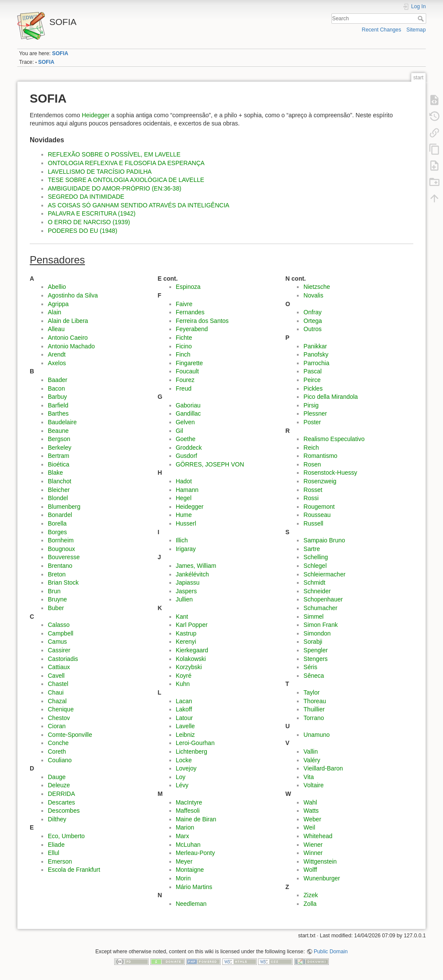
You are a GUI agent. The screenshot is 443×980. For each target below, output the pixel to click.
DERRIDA (61, 794)
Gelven (185, 422)
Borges (57, 532)
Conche (58, 743)
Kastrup (186, 633)
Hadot (184, 481)
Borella (57, 523)
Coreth (57, 751)
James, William (196, 566)
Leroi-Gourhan (195, 743)
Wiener (313, 845)
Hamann (187, 490)
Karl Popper (192, 625)
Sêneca (314, 676)
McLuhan (188, 845)
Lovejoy (186, 768)
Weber (312, 819)
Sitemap (416, 30)
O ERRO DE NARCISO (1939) (89, 222)
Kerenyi (186, 642)
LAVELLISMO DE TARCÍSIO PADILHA (100, 172)
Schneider (317, 591)
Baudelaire (62, 422)
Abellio (57, 287)
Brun (54, 591)
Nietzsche (317, 287)
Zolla (310, 904)
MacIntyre (189, 802)
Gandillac (188, 413)
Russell (313, 523)
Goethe (186, 439)
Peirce (312, 380)
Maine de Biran (196, 819)
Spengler (315, 650)
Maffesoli (188, 811)
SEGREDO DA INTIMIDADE (86, 197)
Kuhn (183, 684)
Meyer (184, 861)
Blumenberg (64, 507)
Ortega (313, 321)
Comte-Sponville (70, 735)
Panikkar (315, 346)
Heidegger (96, 115)
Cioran (57, 726)
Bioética (59, 464)
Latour (184, 718)
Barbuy (57, 397)
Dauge (57, 777)
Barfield (58, 405)
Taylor (311, 692)
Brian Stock (63, 582)
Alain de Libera (68, 321)
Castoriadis (63, 659)
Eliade (56, 845)
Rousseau (317, 515)
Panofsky (316, 354)
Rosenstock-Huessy (330, 473)
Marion (185, 827)
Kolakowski (191, 659)
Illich (182, 540)
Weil (309, 827)
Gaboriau (188, 405)
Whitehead (318, 836)
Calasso (59, 625)
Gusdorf (187, 456)
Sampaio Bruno (324, 540)
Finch (183, 354)
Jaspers (186, 591)
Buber (56, 608)
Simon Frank (320, 625)
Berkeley (59, 448)
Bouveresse (64, 557)
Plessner (315, 413)
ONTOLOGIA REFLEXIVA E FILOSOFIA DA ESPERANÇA (126, 163)
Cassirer (59, 650)
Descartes (61, 802)
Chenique (61, 709)
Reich (311, 448)
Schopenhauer (323, 599)
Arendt (57, 354)
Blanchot (59, 481)
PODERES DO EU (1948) (83, 231)
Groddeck (189, 448)
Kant (182, 617)
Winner (313, 853)
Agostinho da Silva (73, 295)
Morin (183, 878)
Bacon (56, 388)
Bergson (59, 439)
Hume (184, 515)
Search (422, 19)
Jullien (184, 599)
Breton (57, 574)
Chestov (59, 718)
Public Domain (331, 952)
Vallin (310, 751)
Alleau (56, 329)
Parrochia (316, 363)
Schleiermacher (324, 574)
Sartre (312, 549)
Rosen (312, 464)
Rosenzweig (320, 481)
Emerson (60, 861)
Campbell (61, 633)
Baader (58, 380)
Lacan (184, 701)
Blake (55, 473)
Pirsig (311, 405)
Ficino (184, 346)
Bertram (59, 456)
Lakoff (184, 709)
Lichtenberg (192, 751)
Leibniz (185, 735)
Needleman (191, 904)
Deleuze (59, 785)
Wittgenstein (320, 861)
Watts (311, 811)
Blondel (58, 498)
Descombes (64, 811)
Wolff (310, 870)
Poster (312, 422)
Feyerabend (192, 329)
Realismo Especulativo (334, 439)
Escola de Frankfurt (74, 870)
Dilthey (57, 819)
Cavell (56, 676)
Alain (55, 312)
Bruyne (57, 599)
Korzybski (189, 667)
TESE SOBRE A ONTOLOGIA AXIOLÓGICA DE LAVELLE (126, 180)
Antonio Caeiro (68, 338)
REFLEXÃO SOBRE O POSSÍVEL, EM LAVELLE (114, 154)
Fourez (185, 380)
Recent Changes (382, 30)
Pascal (312, 371)
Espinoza (188, 287)
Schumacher (320, 608)
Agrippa (58, 304)
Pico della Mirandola (331, 397)
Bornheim (61, 540)
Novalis (313, 295)
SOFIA (60, 53)
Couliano (60, 760)
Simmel (314, 617)
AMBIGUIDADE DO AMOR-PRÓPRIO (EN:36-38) (115, 188)
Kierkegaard (192, 650)
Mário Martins (194, 887)
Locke (184, 760)
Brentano (60, 566)
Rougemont (319, 507)
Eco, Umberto (66, 836)
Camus (57, 642)
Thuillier (314, 709)
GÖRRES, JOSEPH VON (210, 464)
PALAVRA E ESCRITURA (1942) (92, 213)
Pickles (313, 388)
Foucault (187, 371)
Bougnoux (61, 549)
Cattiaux (59, 667)
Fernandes (190, 312)
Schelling (316, 557)
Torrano (314, 718)
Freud (184, 388)
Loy (181, 777)
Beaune (58, 431)
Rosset (313, 490)
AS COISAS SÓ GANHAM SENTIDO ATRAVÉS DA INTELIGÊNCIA (139, 205)
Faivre (184, 304)
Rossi (311, 498)
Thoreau (315, 701)
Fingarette (189, 363)
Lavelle (185, 726)
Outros (312, 329)
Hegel (184, 498)
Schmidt (314, 582)
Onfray (312, 312)
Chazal (57, 701)
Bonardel (60, 515)
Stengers (315, 659)
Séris (310, 667)
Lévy (182, 785)
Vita (309, 777)
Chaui (56, 692)
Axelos (57, 363)
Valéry (312, 760)
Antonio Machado (71, 346)
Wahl (310, 802)
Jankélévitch (192, 574)
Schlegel (315, 566)
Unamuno (317, 735)
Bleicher (59, 490)
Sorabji (313, 642)
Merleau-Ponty (195, 853)
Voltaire (314, 785)
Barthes (58, 413)
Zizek (310, 895)
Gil (179, 431)
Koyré (184, 676)
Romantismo (320, 456)
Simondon (317, 633)
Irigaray (186, 549)
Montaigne (190, 870)
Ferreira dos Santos (202, 321)
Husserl (186, 523)
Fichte (184, 338)
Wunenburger (322, 878)
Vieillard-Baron (323, 768)
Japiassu (188, 582)
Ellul (53, 853)
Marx (183, 836)
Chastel (58, 684)
